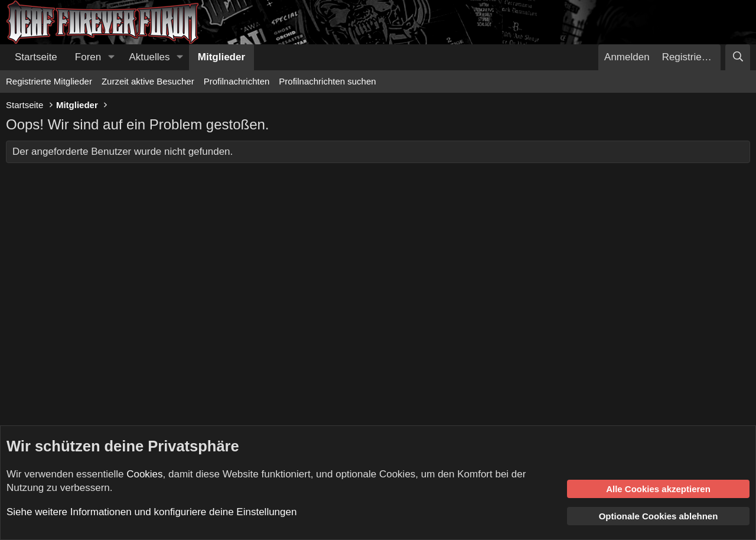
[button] (111, 57)
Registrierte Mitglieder (49, 81)
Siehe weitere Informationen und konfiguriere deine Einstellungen (151, 512)
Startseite (36, 57)
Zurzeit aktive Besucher (148, 81)
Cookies (144, 474)
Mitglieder (221, 57)
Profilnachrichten (237, 81)
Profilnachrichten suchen (327, 81)
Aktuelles (150, 57)
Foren (88, 57)
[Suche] (738, 57)
